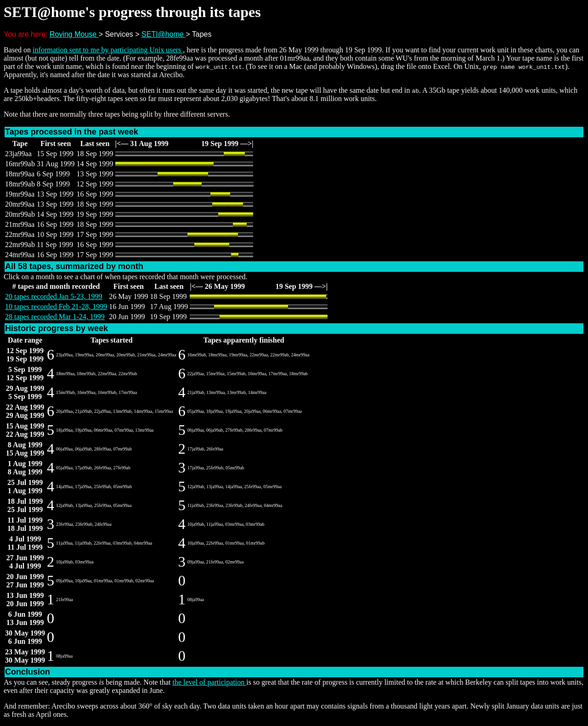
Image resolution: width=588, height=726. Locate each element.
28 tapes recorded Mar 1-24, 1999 (55, 317)
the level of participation (209, 682)
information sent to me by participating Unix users (108, 50)
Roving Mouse (74, 34)
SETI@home (164, 34)
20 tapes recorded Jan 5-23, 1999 (54, 296)
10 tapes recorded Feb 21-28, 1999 (56, 307)
